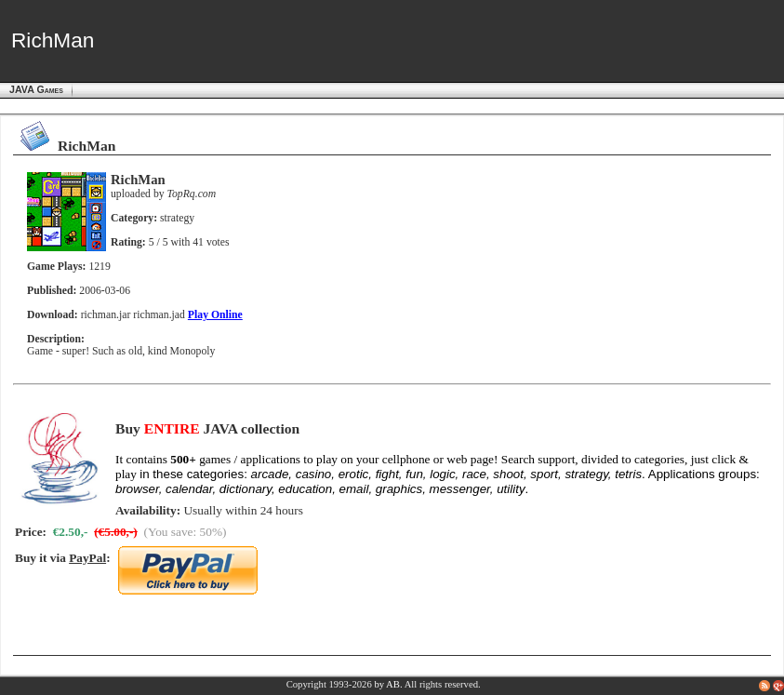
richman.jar (106, 315)
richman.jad (159, 315)
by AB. (388, 684)
